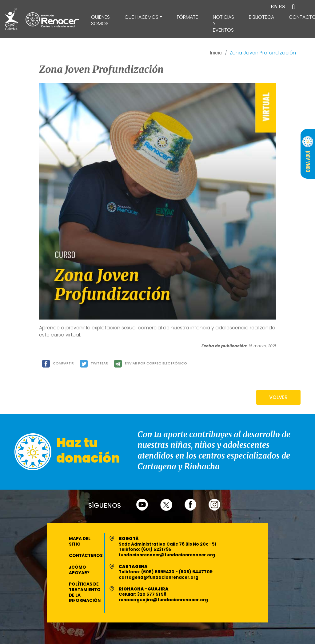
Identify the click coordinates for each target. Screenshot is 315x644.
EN (274, 7)
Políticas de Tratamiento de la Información (85, 592)
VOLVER (278, 397)
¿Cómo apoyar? (79, 570)
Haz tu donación (88, 450)
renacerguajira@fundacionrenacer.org (163, 600)
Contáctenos (86, 556)
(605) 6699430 (158, 572)
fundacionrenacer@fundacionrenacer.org (167, 555)
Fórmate (187, 17)
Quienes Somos (100, 20)
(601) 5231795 (156, 549)
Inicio (216, 53)
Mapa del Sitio (80, 541)
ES (282, 7)
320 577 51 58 (152, 594)
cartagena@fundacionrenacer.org (159, 577)
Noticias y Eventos (223, 24)
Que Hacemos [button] (142, 17)
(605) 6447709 (196, 572)
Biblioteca (261, 17)
